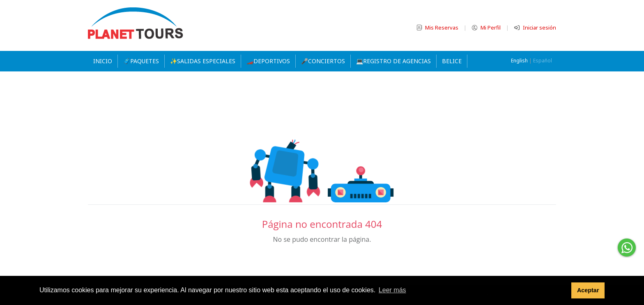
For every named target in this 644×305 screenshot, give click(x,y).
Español (543, 61)
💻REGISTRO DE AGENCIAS (393, 61)
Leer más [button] (392, 290)
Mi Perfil (487, 28)
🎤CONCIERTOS (323, 61)
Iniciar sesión (535, 28)
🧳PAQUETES (141, 61)
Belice (452, 61)
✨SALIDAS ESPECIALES (203, 61)
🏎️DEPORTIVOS (268, 61)
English (519, 61)
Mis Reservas (438, 28)
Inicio (103, 61)
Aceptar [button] (588, 290)
